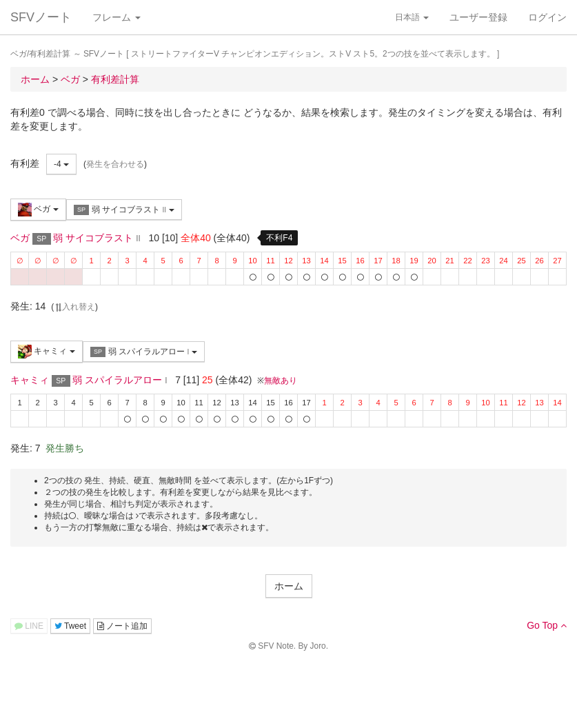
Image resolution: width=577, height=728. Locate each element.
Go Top (547, 625)
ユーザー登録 (478, 17)
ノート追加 (122, 626)
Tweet (70, 626)
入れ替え (74, 307)
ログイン (547, 17)
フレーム (117, 17)
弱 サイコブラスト (124, 210)
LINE (29, 626)
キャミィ (47, 352)
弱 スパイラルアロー (144, 352)
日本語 (412, 17)
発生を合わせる (115, 164)
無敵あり (281, 381)
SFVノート (41, 17)
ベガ (38, 210)
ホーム (289, 586)
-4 (61, 164)
